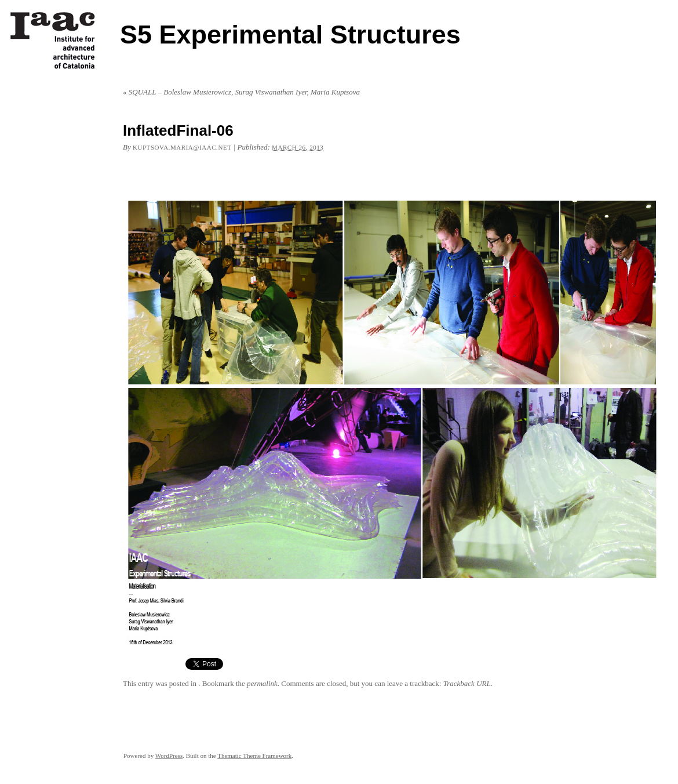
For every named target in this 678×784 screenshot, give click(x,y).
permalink (262, 683)
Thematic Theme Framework (254, 756)
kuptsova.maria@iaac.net (182, 147)
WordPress (169, 756)
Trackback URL (467, 683)
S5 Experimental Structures (290, 35)
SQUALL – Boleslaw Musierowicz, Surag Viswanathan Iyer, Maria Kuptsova (241, 92)
